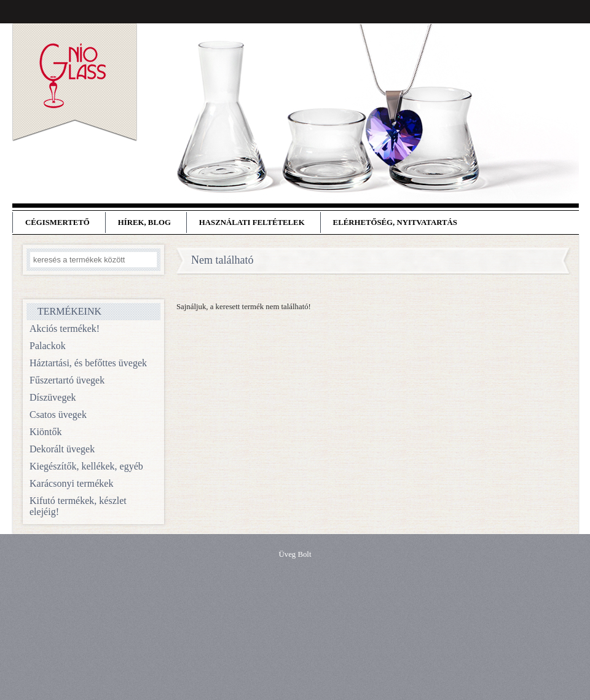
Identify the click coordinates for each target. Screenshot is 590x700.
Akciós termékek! (65, 328)
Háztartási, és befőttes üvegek (88, 363)
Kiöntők (45, 432)
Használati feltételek (252, 222)
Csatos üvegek (58, 415)
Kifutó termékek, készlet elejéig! (78, 506)
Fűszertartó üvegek (67, 380)
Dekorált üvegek (62, 449)
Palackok (48, 346)
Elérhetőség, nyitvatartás (395, 222)
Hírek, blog (144, 222)
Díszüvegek (53, 397)
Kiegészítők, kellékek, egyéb (86, 466)
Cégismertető (57, 222)
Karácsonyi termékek (71, 483)
